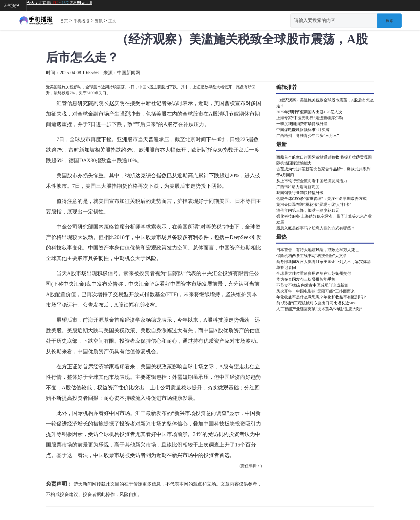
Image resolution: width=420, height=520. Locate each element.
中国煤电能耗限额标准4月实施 (303, 130)
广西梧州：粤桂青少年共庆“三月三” (308, 136)
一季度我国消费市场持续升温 (302, 124)
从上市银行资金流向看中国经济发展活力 (312, 181)
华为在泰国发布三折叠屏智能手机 (306, 279)
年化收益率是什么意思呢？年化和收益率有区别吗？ (322, 297)
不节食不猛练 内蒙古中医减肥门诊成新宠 (312, 285)
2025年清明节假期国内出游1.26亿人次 (309, 112)
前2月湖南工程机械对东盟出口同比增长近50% (316, 303)
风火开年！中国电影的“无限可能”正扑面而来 (315, 291)
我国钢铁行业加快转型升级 (300, 193)
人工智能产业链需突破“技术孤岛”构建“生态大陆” (319, 309)
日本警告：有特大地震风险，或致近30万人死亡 (318, 250)
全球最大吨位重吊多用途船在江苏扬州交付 (314, 273)
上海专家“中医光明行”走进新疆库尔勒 (310, 118)
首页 (64, 21)
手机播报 (81, 21)
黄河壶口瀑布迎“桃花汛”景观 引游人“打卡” (314, 205)
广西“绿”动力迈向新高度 (298, 187)
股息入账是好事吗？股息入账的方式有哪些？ (316, 228)
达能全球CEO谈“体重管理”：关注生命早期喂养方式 (321, 199)
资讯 (99, 21)
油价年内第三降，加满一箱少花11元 (308, 210)
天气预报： (13, 6)
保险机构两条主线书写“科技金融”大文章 (312, 256)
